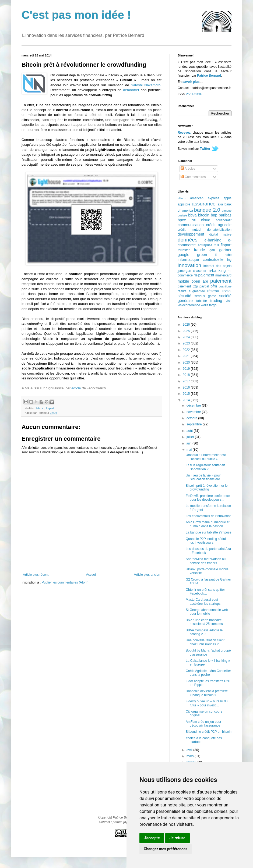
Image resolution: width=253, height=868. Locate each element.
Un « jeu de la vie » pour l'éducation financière (203, 477)
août (190, 431)
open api (200, 281)
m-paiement (204, 275)
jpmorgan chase (190, 271)
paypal (204, 286)
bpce (182, 220)
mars (191, 756)
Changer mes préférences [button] (166, 849)
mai (190, 450)
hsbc (228, 255)
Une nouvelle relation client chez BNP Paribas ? (205, 642)
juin (189, 443)
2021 (187, 356)
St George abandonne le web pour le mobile (207, 612)
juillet (191, 437)
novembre (194, 412)
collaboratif (224, 220)
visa (229, 301)
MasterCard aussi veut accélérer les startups (203, 602)
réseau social (219, 291)
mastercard (223, 275)
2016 (187, 387)
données (188, 240)
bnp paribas (221, 215)
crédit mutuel (189, 230)
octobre (192, 418)
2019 (187, 369)
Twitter (205, 149)
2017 (187, 381)
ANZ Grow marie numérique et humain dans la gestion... (208, 524)
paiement (221, 281)
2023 (187, 343)
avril (190, 750)
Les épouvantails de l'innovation (209, 516)
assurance (204, 204)
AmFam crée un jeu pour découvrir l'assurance (203, 724)
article (76, 388)
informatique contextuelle (201, 259)
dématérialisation (219, 230)
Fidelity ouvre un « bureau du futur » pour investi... (207, 703)
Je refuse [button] (178, 838)
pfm (214, 286)
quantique (225, 286)
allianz (182, 198)
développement (191, 234)
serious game (205, 296)
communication (191, 225)
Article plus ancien (147, 575)
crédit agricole (219, 225)
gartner (225, 250)
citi (194, 220)
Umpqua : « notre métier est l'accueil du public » (206, 457)
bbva (192, 215)
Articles (188, 169)
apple (228, 198)
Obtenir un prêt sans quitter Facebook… (205, 592)
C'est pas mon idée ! (76, 15)
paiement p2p (188, 286)
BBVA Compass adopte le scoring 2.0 (204, 632)
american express (205, 198)
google (183, 255)
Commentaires (193, 177)
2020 (187, 362)
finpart (50, 408)
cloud (206, 220)
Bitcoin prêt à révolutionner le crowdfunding (207, 488)
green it (207, 255)
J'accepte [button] (152, 838)
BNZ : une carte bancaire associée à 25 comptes (204, 622)
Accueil (91, 575)
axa (220, 204)
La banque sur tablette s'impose (209, 532)
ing (229, 260)
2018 (187, 375)
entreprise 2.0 (208, 245)
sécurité (184, 296)
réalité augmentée (191, 291)
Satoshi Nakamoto (146, 85)
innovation (189, 265)
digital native (220, 234)
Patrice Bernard (209, 76)
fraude (200, 250)
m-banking (217, 271)
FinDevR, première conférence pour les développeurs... (208, 498)
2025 (187, 331)
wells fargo (209, 305)
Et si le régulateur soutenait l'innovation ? (205, 467)
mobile (183, 281)
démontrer (131, 90)
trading (216, 301)
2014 (187, 400)
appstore (184, 204)
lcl (205, 271)
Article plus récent (36, 575)
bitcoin (40, 408)
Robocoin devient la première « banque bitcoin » (207, 693)
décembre (194, 405)
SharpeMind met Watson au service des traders (206, 561)
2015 (187, 394)
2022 (187, 350)
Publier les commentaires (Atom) (65, 582)
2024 (187, 337)
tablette (201, 301)
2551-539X (194, 94)
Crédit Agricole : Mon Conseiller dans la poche (208, 673)
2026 (187, 325)
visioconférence (189, 305)
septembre (195, 424)
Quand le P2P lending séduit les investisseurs (206, 541)
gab (212, 250)
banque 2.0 (207, 210)
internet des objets (217, 266)
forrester (184, 250)
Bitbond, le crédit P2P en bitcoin (209, 732)
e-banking (213, 240)
